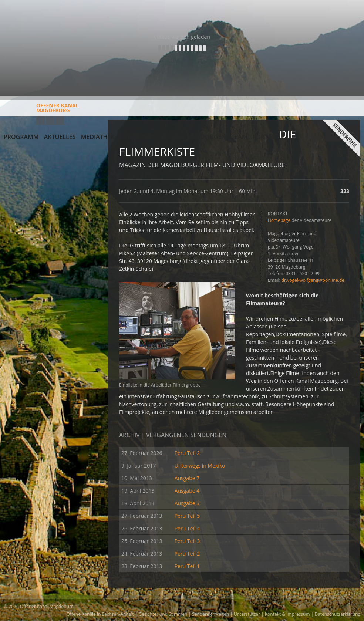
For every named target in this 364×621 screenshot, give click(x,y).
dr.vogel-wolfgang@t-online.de (313, 280)
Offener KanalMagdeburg (41, 111)
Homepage (279, 220)
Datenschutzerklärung (337, 614)
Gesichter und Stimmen (163, 614)
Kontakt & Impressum (287, 614)
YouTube (41, 121)
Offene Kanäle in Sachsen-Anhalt (100, 614)
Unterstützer (247, 614)
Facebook (50, 121)
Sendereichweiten (210, 614)
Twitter (60, 121)
